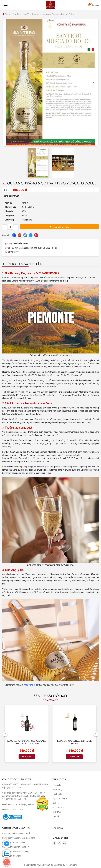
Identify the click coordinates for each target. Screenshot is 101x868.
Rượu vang (57, 789)
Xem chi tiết (20, 799)
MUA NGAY (27, 757)
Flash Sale (57, 794)
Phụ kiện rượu (59, 807)
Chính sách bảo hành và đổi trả (16, 833)
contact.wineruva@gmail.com (22, 804)
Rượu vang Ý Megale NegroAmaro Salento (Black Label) (27, 742)
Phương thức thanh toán (13, 842)
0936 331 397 (16, 810)
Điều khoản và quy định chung (16, 851)
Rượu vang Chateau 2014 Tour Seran (74, 742)
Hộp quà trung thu (61, 798)
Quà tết (56, 803)
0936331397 (13, 252)
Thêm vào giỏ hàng (59, 227)
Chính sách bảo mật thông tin (16, 847)
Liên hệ (56, 816)
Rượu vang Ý (23, 14)
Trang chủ (8, 14)
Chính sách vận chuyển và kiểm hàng (19, 838)
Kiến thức (57, 812)
